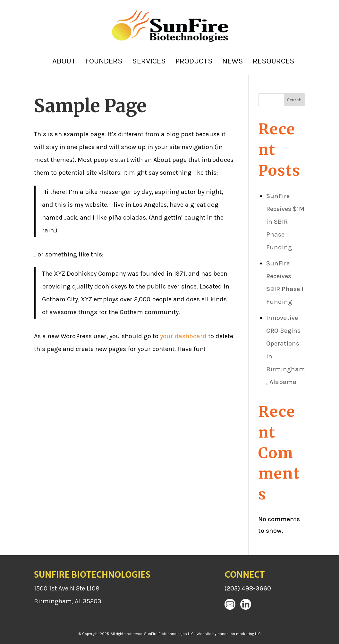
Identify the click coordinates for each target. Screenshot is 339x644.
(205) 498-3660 (248, 588)
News (233, 62)
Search (294, 100)
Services (149, 62)
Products (194, 62)
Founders (104, 62)
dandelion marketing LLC (239, 634)
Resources (274, 62)
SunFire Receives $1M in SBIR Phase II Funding (285, 222)
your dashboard (183, 336)
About (64, 62)
